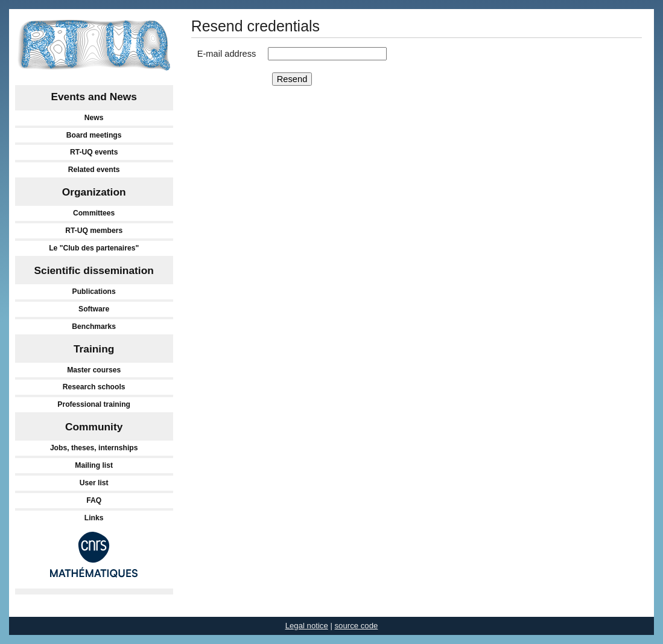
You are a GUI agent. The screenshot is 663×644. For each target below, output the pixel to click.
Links (94, 518)
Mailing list (94, 465)
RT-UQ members (94, 231)
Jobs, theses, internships (94, 448)
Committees (94, 213)
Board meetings (94, 135)
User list (94, 483)
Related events (94, 170)
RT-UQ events (94, 152)
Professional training (94, 404)
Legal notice (307, 626)
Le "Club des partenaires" (94, 248)
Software (94, 309)
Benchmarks (94, 327)
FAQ (94, 500)
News (94, 118)
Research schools (94, 387)
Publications (94, 292)
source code (357, 626)
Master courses (94, 370)
